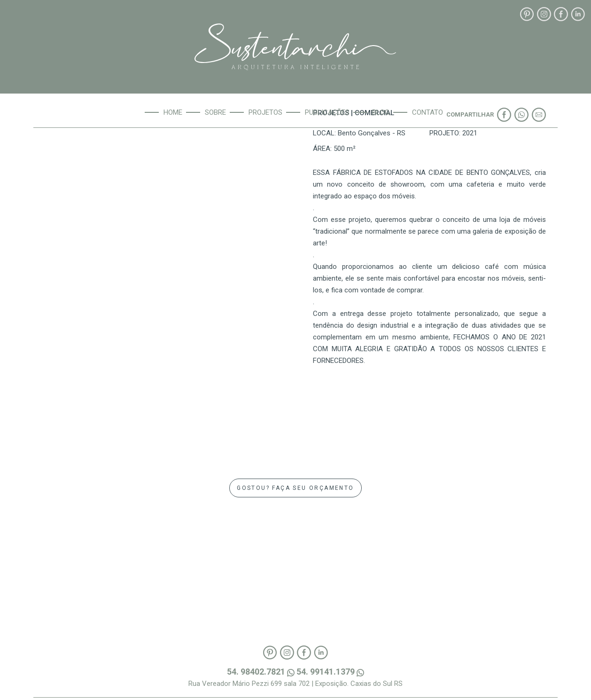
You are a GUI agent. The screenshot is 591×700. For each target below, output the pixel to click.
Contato (428, 112)
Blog (381, 112)
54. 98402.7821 (262, 672)
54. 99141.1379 (330, 672)
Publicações (327, 112)
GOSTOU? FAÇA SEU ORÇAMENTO (295, 488)
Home (173, 112)
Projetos (265, 112)
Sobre (215, 112)
